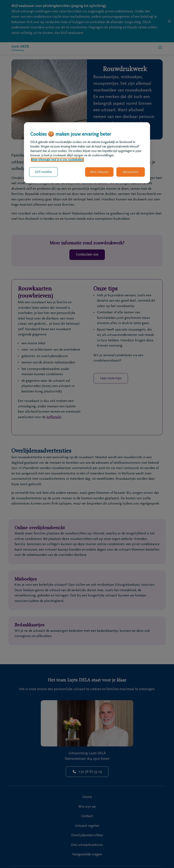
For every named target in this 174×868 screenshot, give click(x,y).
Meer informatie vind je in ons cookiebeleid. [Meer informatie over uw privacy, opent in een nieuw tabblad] (57, 160)
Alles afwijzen (99, 172)
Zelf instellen (43, 172)
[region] (87, 153)
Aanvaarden (131, 172)
